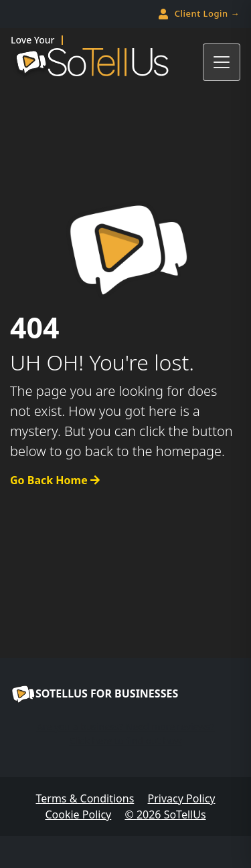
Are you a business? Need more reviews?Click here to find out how (125, 734)
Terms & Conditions (85, 798)
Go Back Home (55, 480)
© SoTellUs (165, 815)
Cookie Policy (78, 815)
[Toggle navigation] (222, 62)
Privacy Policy (182, 798)
